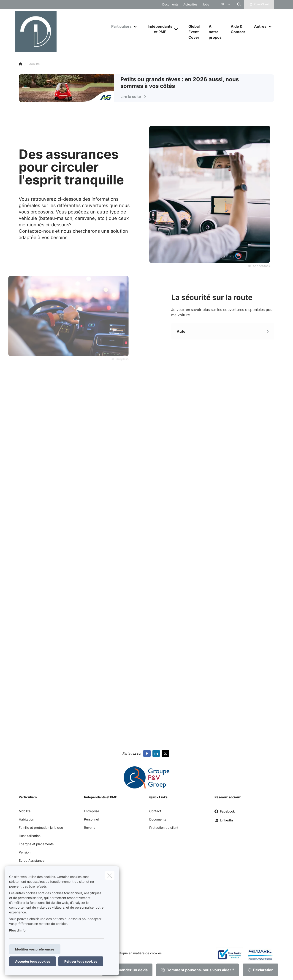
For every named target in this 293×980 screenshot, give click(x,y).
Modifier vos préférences (35, 949)
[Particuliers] (120, 26)
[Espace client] (259, 4)
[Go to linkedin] (157, 753)
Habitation (26, 819)
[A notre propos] (215, 32)
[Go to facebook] (148, 753)
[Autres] (259, 26)
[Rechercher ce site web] (239, 4)
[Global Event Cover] (194, 32)
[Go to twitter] (166, 753)
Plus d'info (17, 930)
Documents (170, 4)
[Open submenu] (136, 26)
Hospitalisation (30, 836)
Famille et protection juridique (41, 827)
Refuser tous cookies (81, 961)
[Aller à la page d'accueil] (61, 32)
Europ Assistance (32, 860)
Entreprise (92, 811)
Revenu (90, 827)
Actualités (190, 4)
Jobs (206, 4)
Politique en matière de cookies (138, 953)
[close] (110, 875)
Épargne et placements (36, 844)
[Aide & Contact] (238, 29)
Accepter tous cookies (33, 961)
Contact (155, 811)
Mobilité (25, 811)
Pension (25, 852)
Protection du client (164, 827)
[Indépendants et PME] (158, 29)
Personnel (91, 819)
